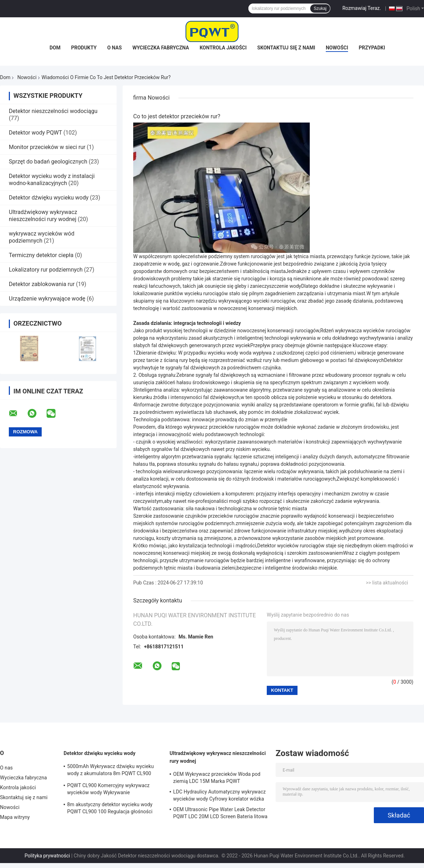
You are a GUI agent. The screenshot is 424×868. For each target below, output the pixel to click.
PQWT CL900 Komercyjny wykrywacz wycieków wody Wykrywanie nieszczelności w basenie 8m (108, 790)
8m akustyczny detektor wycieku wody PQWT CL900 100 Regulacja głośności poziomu (110, 809)
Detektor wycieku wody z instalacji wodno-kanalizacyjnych (52, 180)
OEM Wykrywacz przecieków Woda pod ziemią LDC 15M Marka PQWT (217, 778)
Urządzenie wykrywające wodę (47, 299)
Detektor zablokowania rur (42, 284)
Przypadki (372, 48)
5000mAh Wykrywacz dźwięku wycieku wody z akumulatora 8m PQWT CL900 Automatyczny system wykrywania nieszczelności (110, 771)
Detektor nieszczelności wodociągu (53, 111)
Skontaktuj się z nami (286, 48)
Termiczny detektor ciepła (41, 255)
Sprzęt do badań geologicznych (48, 162)
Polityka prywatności (48, 856)
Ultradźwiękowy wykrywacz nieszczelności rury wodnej (43, 216)
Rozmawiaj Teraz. (362, 8)
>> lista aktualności (387, 583)
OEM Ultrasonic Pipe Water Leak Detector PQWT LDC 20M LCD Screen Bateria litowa (220, 813)
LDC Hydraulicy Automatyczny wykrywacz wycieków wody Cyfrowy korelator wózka (219, 795)
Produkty (84, 48)
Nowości (337, 48)
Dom (55, 48)
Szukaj (320, 8)
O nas (114, 48)
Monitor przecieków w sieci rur (47, 147)
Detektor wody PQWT (36, 133)
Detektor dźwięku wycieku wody (49, 198)
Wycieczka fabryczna (161, 48)
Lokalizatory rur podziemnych (46, 270)
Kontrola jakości (223, 48)
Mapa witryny (15, 817)
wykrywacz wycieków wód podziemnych (42, 237)
